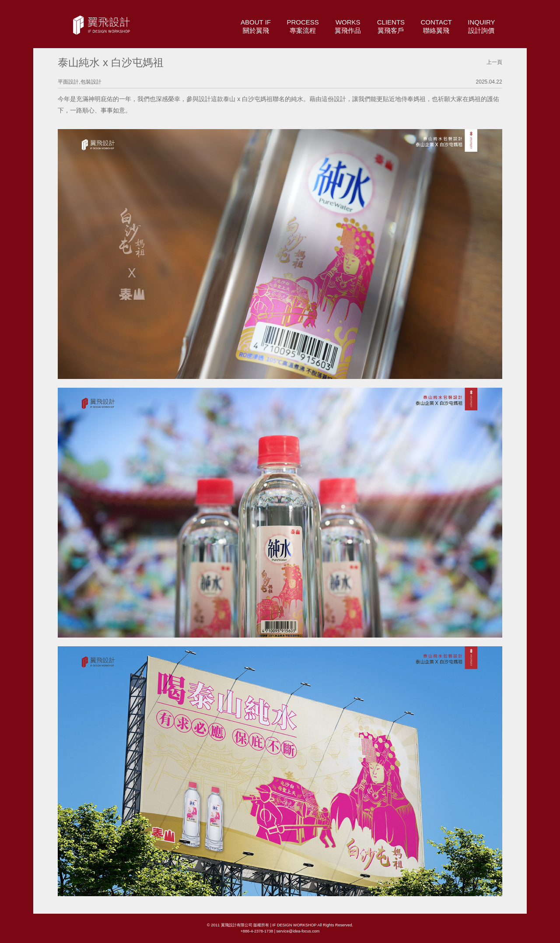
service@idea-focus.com (298, 931)
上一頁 (494, 62)
